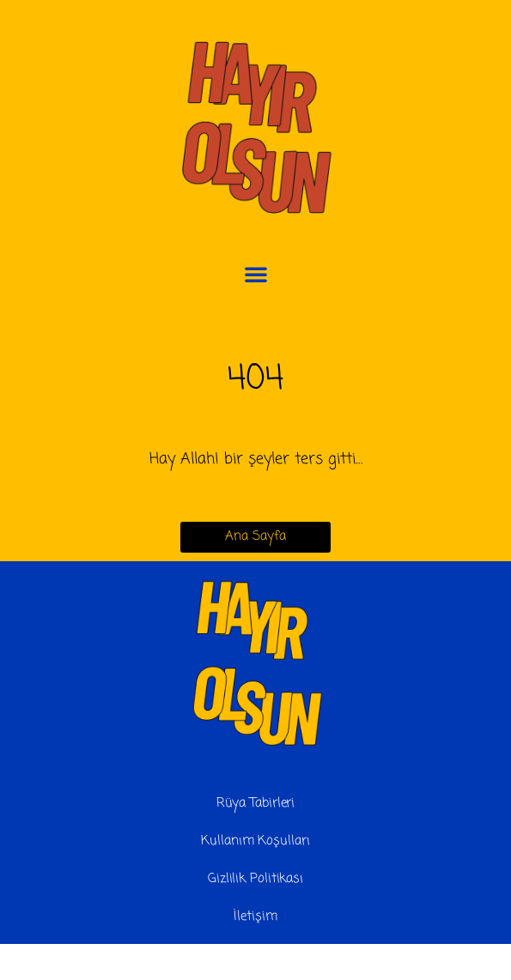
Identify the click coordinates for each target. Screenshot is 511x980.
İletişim (255, 916)
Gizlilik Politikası (255, 879)
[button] (256, 274)
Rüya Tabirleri (256, 803)
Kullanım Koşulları (255, 841)
